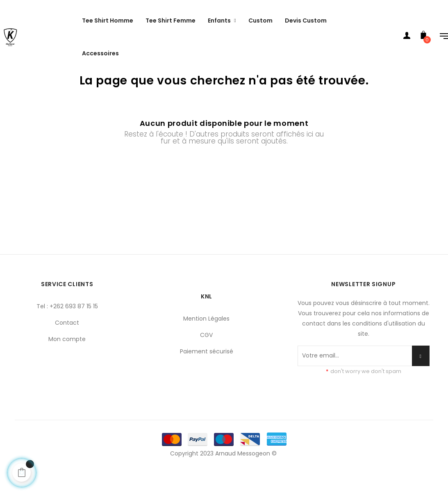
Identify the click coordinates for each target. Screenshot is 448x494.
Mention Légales (206, 338)
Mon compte (67, 359)
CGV (206, 355)
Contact (67, 342)
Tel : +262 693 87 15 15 (67, 326)
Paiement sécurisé (207, 371)
